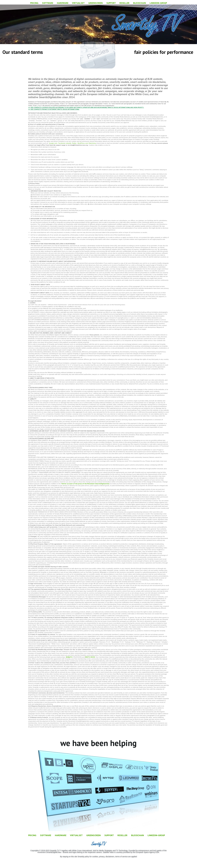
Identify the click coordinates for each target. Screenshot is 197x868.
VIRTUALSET (78, 3)
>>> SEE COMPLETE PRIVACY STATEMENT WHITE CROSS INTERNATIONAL (54, 109)
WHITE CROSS (90, 657)
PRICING (34, 3)
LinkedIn (68, 143)
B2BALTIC (69, 657)
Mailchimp (92, 143)
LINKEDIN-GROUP (156, 3)
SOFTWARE (48, 3)
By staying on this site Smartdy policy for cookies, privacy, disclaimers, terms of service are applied (98, 857)
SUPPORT (111, 3)
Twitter (74, 143)
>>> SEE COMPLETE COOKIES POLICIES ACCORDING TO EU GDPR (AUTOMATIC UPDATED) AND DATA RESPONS (66, 107)
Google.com (53, 143)
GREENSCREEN (95, 3)
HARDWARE (63, 3)
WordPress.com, (83, 143)
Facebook (62, 143)
